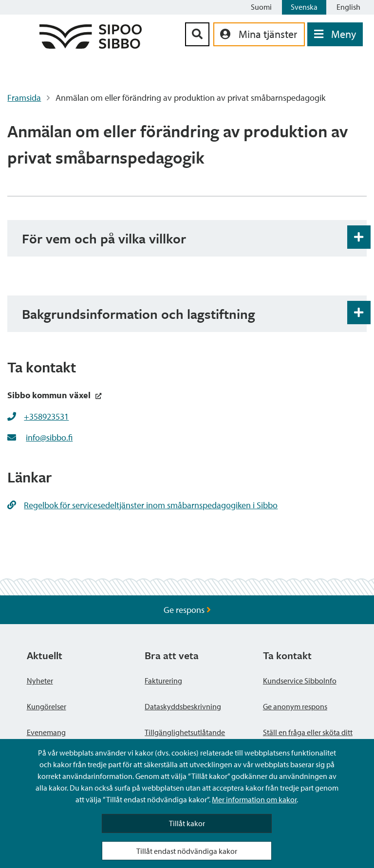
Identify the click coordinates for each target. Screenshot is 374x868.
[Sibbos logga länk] (91, 46)
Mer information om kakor (254, 799)
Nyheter (40, 681)
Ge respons (187, 610)
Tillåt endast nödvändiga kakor (187, 851)
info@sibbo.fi (49, 437)
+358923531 (46, 416)
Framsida (24, 98)
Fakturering (163, 681)
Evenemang (46, 732)
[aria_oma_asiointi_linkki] (259, 34)
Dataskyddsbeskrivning (183, 706)
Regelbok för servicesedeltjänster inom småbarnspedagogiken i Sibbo (142, 505)
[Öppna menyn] (335, 34)
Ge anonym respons (295, 706)
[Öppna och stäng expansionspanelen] (359, 237)
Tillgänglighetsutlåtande (185, 732)
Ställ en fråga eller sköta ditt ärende (308, 738)
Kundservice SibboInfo (300, 681)
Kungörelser (47, 706)
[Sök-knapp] (197, 34)
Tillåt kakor (187, 823)
